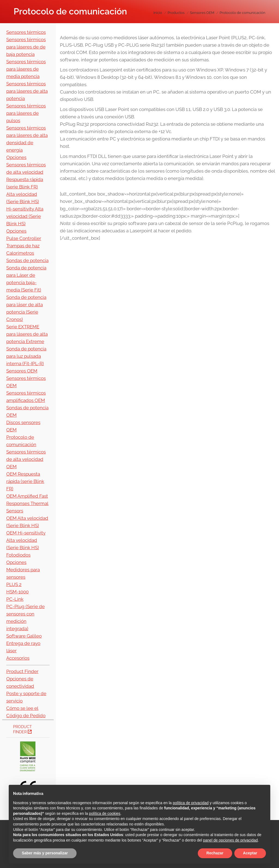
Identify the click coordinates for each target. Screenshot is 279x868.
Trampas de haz (23, 246)
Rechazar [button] (215, 853)
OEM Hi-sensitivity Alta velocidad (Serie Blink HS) (26, 540)
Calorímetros (20, 253)
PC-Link (15, 599)
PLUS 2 (14, 584)
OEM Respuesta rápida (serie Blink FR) (25, 481)
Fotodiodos (18, 555)
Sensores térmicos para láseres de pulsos (26, 113)
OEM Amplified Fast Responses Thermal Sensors (27, 503)
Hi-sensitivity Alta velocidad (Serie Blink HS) (25, 216)
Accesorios (18, 658)
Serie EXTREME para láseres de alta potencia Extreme (27, 334)
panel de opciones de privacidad (230, 840)
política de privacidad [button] (191, 803)
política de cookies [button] (105, 813)
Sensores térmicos (26, 32)
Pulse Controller (24, 238)
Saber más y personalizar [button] (45, 853)
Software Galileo (24, 636)
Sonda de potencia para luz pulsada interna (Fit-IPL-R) (26, 356)
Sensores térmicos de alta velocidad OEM (26, 459)
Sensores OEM (22, 371)
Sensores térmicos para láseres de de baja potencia (26, 47)
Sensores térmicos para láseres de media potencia (26, 69)
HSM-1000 (17, 592)
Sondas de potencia (27, 260)
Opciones (16, 157)
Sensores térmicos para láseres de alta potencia (27, 91)
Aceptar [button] (250, 853)
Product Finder (22, 671)
